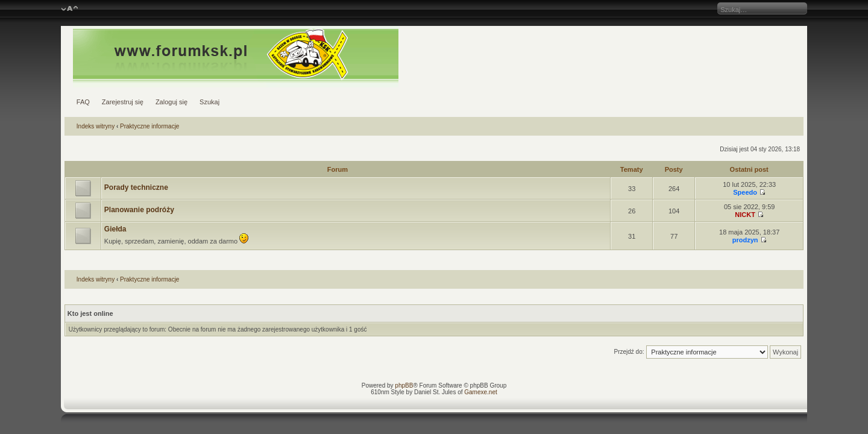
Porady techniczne (136, 187)
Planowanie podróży (139, 210)
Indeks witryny (96, 126)
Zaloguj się (171, 102)
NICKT (745, 215)
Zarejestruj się (123, 102)
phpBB (404, 385)
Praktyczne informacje (149, 126)
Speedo (745, 192)
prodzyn (745, 240)
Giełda (115, 229)
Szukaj (209, 102)
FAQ (83, 102)
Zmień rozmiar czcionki (70, 9)
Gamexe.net (480, 392)
